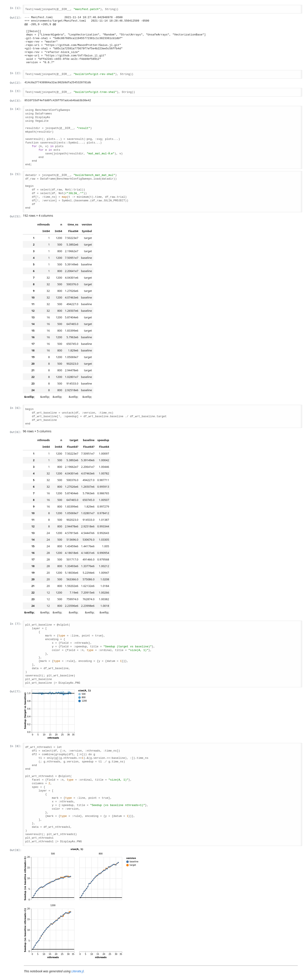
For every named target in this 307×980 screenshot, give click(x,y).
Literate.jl (78, 971)
